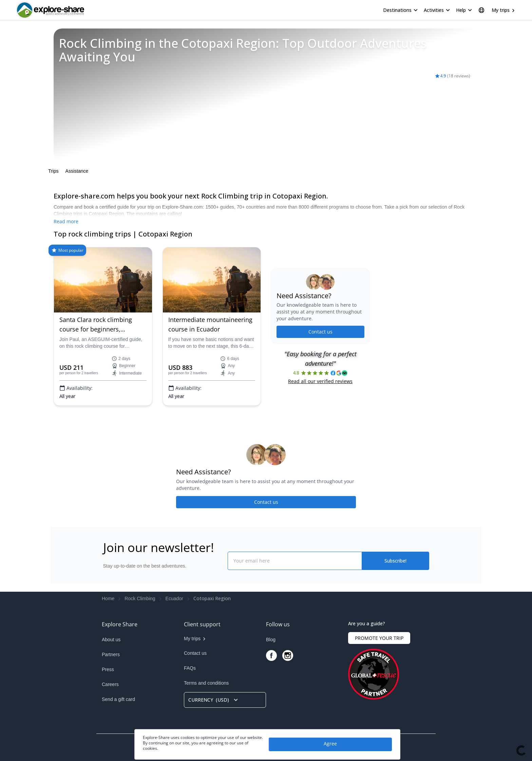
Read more (66, 221)
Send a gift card (118, 699)
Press (108, 669)
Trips (53, 171)
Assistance (77, 171)
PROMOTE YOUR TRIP (379, 638)
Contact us (320, 332)
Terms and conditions (206, 683)
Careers (110, 684)
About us (111, 640)
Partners (111, 654)
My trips (501, 10)
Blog (271, 640)
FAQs (190, 668)
